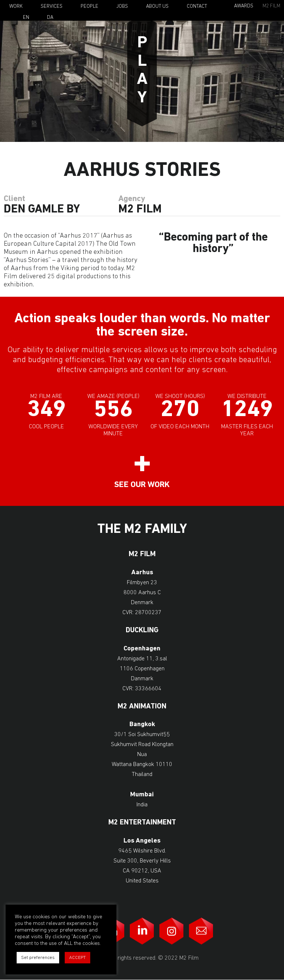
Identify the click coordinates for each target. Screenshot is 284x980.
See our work (142, 485)
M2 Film (271, 6)
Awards (244, 6)
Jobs (122, 6)
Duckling (142, 631)
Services (52, 6)
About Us (157, 6)
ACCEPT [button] (77, 958)
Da (50, 18)
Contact (197, 6)
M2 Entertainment (142, 823)
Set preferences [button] (38, 958)
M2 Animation (142, 707)
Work (16, 6)
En (26, 18)
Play (142, 71)
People (89, 6)
